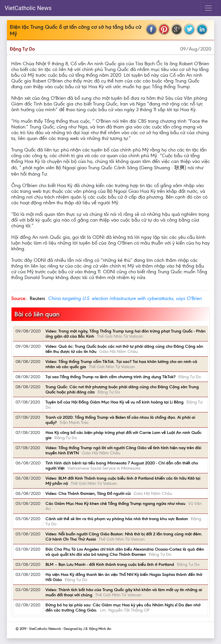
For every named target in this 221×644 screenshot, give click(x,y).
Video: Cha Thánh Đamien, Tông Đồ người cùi (88, 493)
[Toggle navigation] (208, 8)
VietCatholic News (28, 8)
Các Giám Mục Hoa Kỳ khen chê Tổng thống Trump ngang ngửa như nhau (115, 503)
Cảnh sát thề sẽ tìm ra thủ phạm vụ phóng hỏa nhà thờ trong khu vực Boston (117, 519)
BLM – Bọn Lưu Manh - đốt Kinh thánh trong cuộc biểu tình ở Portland (110, 564)
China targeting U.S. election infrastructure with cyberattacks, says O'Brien (125, 298)
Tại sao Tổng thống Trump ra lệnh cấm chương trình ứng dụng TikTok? (110, 377)
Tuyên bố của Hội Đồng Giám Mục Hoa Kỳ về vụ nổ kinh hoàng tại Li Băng (115, 402)
